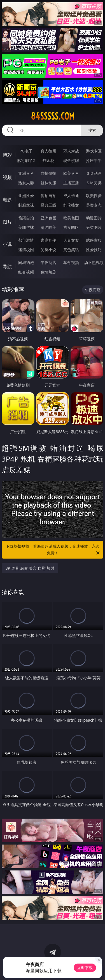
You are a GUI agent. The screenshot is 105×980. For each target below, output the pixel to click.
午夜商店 (48, 262)
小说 (7, 244)
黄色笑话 (71, 250)
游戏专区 (94, 151)
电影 (7, 200)
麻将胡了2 (26, 160)
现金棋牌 (71, 160)
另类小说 (48, 250)
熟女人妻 (26, 183)
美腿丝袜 (26, 227)
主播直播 (71, 183)
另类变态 (94, 205)
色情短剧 (48, 272)
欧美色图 (71, 218)
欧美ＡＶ (71, 173)
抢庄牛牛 (94, 160)
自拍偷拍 (48, 173)
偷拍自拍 (48, 196)
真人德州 (48, 151)
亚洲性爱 (26, 196)
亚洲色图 (48, 218)
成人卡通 (71, 196)
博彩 (7, 155)
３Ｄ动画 (94, 173)
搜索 (92, 130)
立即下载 (85, 968)
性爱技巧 (94, 250)
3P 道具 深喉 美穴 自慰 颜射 (30, 568)
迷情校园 (26, 250)
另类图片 (94, 227)
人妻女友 (71, 240)
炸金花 (48, 160)
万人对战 (71, 151)
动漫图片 (94, 218)
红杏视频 (26, 272)
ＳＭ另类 (94, 183)
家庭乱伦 (48, 240)
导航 (7, 266)
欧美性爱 (94, 196)
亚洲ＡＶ (26, 173)
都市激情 (26, 240)
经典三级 (48, 205)
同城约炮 (26, 262)
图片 (7, 222)
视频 (7, 177)
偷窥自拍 (26, 218)
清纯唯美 (48, 227)
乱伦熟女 (71, 205)
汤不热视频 (94, 262)
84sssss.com (53, 116)
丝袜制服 (48, 183)
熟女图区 (71, 227)
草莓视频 (71, 262)
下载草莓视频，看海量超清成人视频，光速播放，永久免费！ (53, 550)
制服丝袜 (26, 205)
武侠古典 (94, 240)
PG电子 (26, 151)
